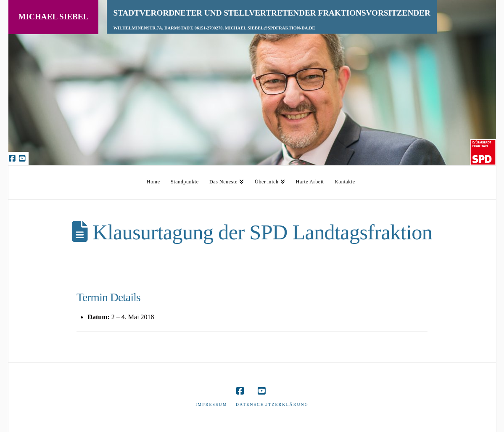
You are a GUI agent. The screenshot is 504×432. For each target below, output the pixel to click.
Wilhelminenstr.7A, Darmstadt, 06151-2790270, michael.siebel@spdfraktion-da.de (214, 28)
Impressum (211, 404)
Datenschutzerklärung (272, 404)
